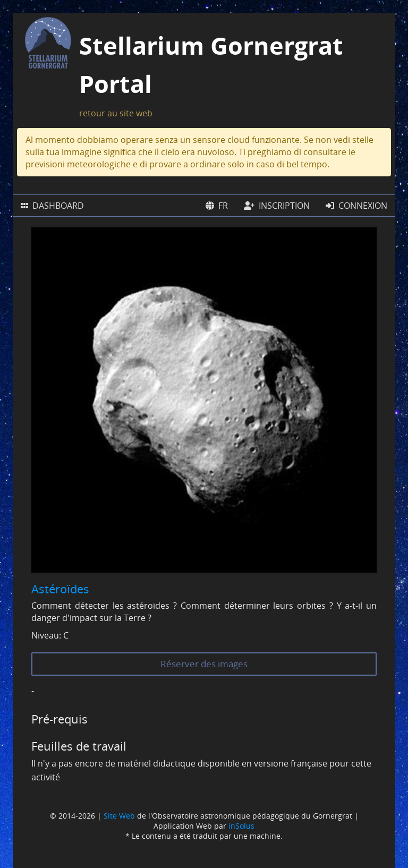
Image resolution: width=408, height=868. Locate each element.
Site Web (119, 816)
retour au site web (116, 113)
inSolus (241, 826)
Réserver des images (204, 664)
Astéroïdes (60, 589)
